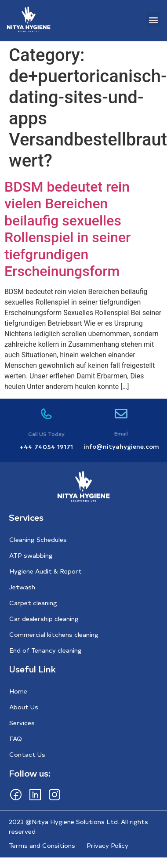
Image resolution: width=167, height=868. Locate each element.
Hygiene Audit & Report (45, 571)
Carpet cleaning (33, 603)
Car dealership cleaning (44, 619)
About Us (24, 707)
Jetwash (22, 587)
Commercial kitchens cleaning (54, 634)
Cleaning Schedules (38, 539)
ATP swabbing (31, 555)
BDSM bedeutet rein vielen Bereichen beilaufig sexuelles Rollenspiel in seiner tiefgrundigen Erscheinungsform (67, 229)
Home (18, 691)
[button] (153, 20)
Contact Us (27, 754)
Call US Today (46, 434)
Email (121, 433)
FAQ (16, 739)
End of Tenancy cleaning (45, 650)
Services (22, 723)
